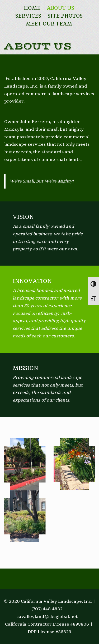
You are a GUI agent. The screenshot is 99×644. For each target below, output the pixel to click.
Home (32, 8)
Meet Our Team (49, 24)
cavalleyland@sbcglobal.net (47, 617)
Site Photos (65, 16)
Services (28, 16)
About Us (60, 8)
